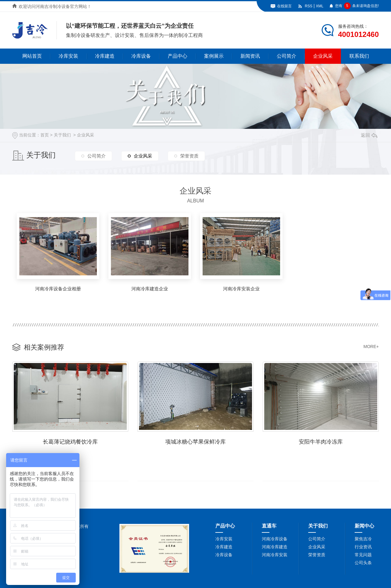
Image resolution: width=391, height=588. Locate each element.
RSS (309, 6)
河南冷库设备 (275, 539)
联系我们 (359, 56)
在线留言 (284, 6)
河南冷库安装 (275, 555)
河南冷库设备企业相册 (58, 289)
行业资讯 (363, 547)
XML (320, 6)
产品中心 (177, 56)
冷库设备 (141, 56)
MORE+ (371, 347)
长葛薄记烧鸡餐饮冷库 (70, 442)
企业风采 (323, 56)
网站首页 (32, 56)
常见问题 (363, 555)
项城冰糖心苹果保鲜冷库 (195, 442)
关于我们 (62, 135)
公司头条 (363, 563)
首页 (45, 135)
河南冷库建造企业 (150, 289)
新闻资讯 (250, 56)
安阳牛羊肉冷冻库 (321, 442)
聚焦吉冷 (363, 539)
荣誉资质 (189, 156)
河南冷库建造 (275, 547)
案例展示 (214, 56)
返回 (369, 135)
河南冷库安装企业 (241, 289)
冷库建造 (105, 56)
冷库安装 (68, 56)
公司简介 (287, 56)
